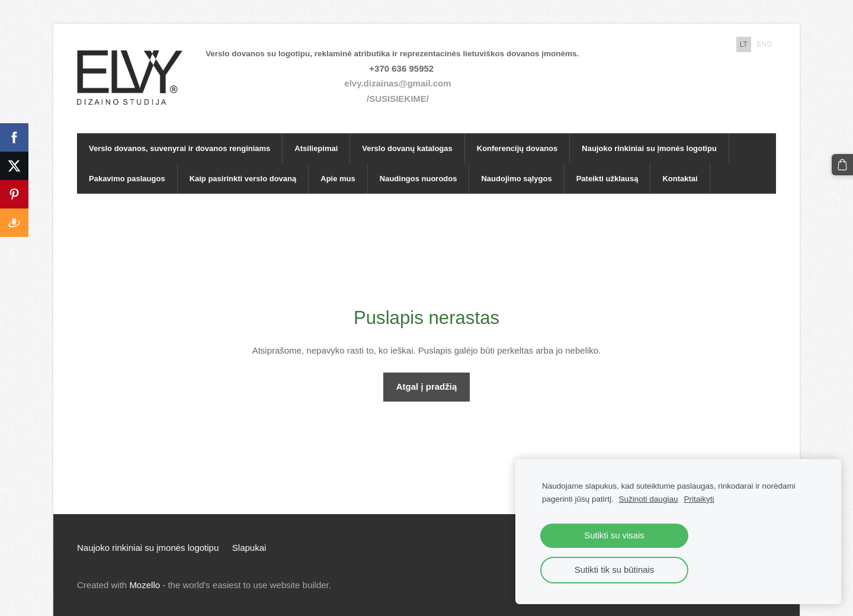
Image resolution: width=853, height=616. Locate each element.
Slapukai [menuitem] (249, 548)
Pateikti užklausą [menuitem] (607, 179)
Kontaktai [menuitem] (680, 179)
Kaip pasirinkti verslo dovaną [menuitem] (243, 179)
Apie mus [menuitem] (338, 179)
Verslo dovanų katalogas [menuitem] (407, 148)
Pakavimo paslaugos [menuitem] (127, 179)
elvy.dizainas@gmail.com (397, 83)
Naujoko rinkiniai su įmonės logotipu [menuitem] (649, 148)
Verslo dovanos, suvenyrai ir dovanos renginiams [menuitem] (179, 148)
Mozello (145, 585)
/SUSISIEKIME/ (398, 99)
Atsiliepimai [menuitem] (316, 148)
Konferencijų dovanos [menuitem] (517, 148)
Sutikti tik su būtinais (614, 570)
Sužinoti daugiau (649, 499)
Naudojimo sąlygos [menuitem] (516, 179)
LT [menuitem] (744, 44)
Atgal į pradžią (427, 386)
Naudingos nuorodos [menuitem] (419, 179)
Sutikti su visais (614, 535)
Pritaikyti (699, 499)
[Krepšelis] (842, 165)
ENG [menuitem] (765, 44)
